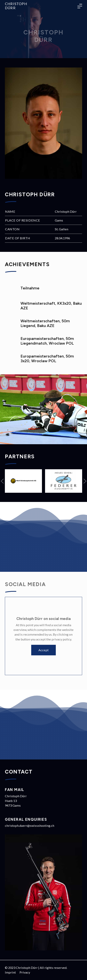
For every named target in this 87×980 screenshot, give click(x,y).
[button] (2, 481)
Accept (43, 650)
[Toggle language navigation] (80, 6)
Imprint (10, 972)
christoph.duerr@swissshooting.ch (30, 826)
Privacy (25, 972)
